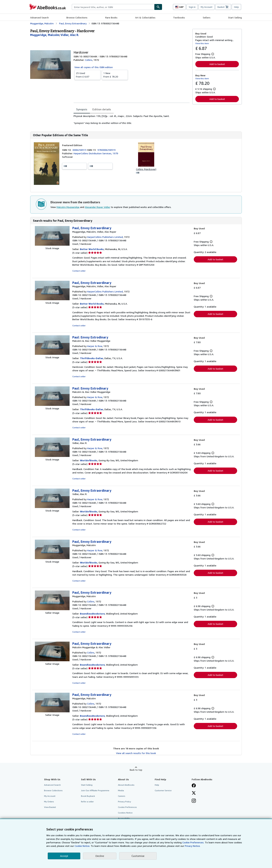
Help (236, 7)
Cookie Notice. (82, 846)
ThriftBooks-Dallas (92, 358)
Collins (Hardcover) (146, 169)
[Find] (158, 7)
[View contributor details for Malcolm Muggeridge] (45, 35)
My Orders (49, 802)
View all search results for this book (136, 753)
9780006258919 (107, 150)
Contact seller (79, 271)
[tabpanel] (132, 120)
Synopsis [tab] (82, 109)
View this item (202, 43)
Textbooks (179, 17)
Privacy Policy (124, 802)
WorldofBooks (89, 460)
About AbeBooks (126, 785)
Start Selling (235, 17)
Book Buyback (88, 796)
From (87, 75)
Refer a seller (87, 802)
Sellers (207, 17)
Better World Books (92, 249)
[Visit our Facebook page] (194, 786)
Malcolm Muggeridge (68, 207)
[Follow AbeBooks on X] (194, 793)
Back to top (136, 770)
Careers (122, 796)
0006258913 (80, 150)
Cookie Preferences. (193, 842)
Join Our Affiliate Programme (95, 790)
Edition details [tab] (102, 109)
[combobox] (113, 7)
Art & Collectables (145, 17)
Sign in (192, 7)
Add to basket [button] (217, 64)
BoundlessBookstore (92, 614)
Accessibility (124, 818)
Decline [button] (100, 856)
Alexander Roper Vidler (97, 207)
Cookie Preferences (127, 807)
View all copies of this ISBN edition (94, 67)
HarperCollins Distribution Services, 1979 (96, 153)
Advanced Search (39, 17)
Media (121, 790)
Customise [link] (138, 856)
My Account (207, 7)
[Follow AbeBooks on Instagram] (194, 801)
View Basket (50, 807)
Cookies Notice (125, 813)
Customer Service (163, 790)
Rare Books (111, 17)
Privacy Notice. (193, 846)
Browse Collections (77, 17)
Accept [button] (64, 856)
